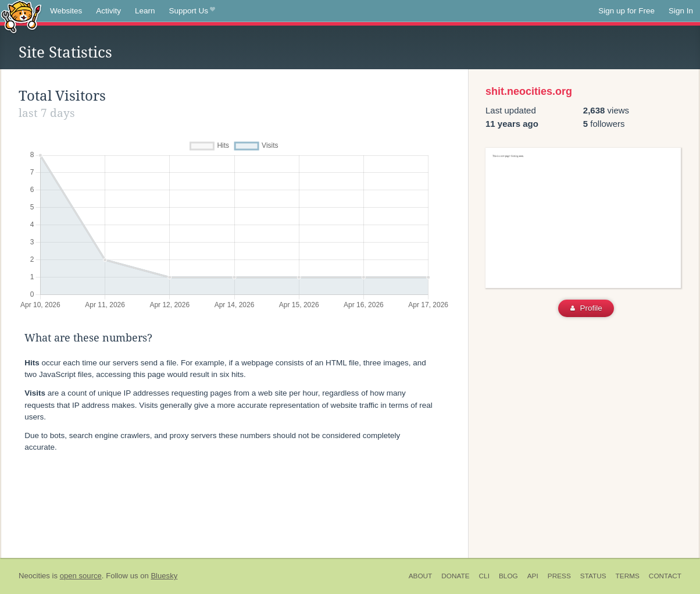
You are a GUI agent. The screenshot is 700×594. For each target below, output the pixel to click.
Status (593, 576)
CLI (484, 576)
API (533, 576)
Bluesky (164, 576)
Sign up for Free (626, 11)
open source (81, 576)
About (421, 576)
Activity (108, 11)
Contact (665, 576)
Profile (586, 308)
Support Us (192, 11)
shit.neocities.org (529, 91)
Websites (66, 11)
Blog (508, 576)
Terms (628, 576)
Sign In (681, 11)
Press (559, 576)
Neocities (34, 576)
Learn (145, 11)
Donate (455, 576)
